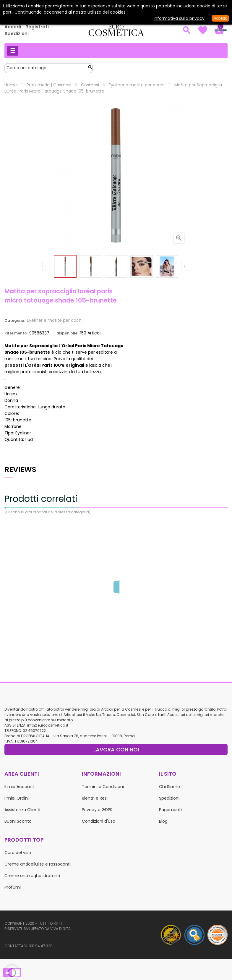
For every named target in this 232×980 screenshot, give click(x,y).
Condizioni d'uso (99, 821)
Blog (163, 821)
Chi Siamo (169, 787)
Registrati (37, 27)
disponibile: (67, 333)
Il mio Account (19, 787)
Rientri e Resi (95, 798)
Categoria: (15, 320)
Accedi (13, 27)
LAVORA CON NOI (116, 749)
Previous (47, 266)
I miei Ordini (17, 798)
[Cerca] (49, 68)
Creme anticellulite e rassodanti (38, 864)
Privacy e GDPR (97, 810)
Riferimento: (16, 333)
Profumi (13, 887)
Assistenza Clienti (22, 810)
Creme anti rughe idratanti (32, 876)
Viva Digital (61, 929)
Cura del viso (18, 853)
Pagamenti (170, 810)
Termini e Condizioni (103, 787)
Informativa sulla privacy (179, 18)
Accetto (220, 18)
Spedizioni (17, 34)
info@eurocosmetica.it (48, 725)
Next (186, 266)
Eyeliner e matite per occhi (55, 320)
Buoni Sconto (18, 821)
